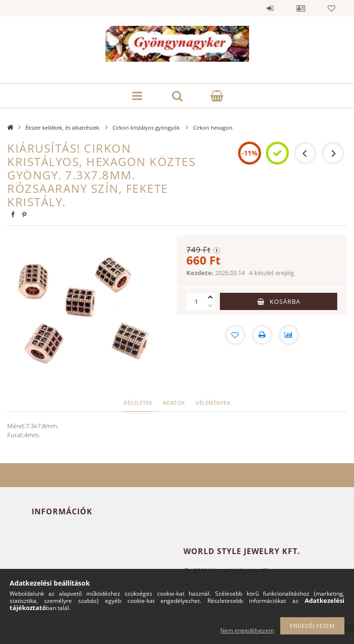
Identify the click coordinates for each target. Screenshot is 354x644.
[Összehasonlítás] (289, 335)
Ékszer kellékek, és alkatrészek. (63, 128)
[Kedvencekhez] (235, 335)
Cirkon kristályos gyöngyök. (147, 128)
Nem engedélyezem (247, 630)
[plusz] (210, 297)
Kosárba (285, 301)
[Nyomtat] (262, 335)
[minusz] (210, 306)
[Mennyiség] (196, 301)
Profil (301, 8)
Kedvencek (331, 8)
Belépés (270, 8)
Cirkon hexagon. (213, 128)
